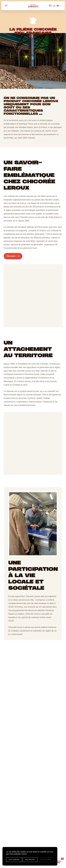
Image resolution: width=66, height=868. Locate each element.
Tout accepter (14, 860)
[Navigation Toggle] (6, 6)
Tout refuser (30, 860)
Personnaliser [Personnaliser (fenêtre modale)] (46, 860)
